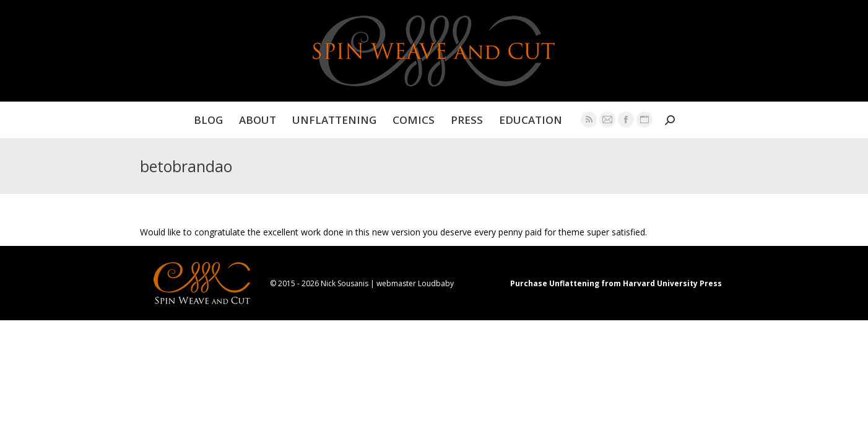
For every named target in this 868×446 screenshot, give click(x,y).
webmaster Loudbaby (415, 283)
